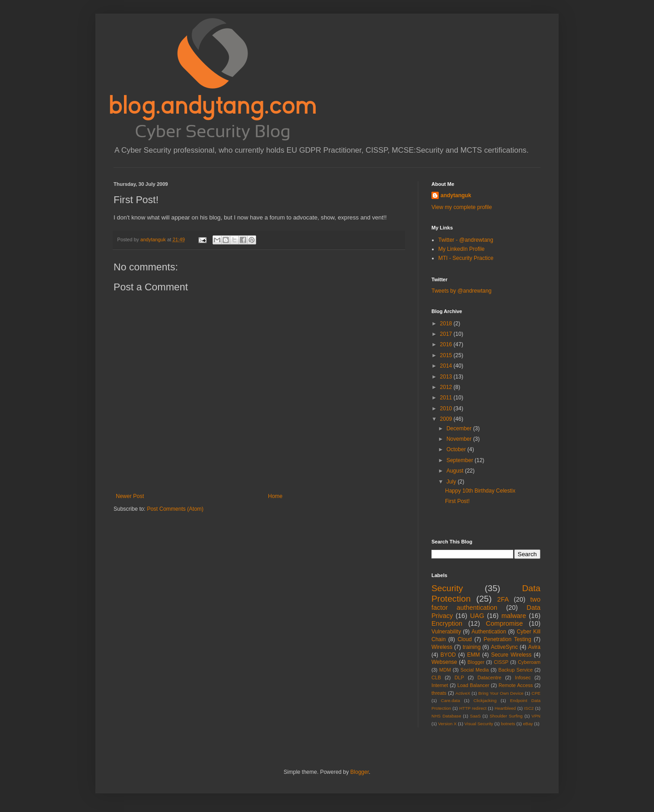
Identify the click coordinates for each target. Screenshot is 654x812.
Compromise (505, 623)
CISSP (501, 662)
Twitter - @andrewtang (466, 240)
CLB (436, 677)
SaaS (475, 716)
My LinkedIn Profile (461, 249)
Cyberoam (529, 662)
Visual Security (479, 724)
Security (447, 588)
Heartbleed (505, 708)
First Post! (457, 501)
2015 (447, 355)
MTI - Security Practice (466, 258)
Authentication (489, 632)
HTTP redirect (473, 708)
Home (275, 496)
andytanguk (456, 195)
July (452, 482)
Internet (440, 685)
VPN (536, 716)
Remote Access (516, 685)
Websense (444, 662)
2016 (447, 344)
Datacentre (489, 677)
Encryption (447, 623)
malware (514, 616)
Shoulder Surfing (506, 716)
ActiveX (463, 693)
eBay (528, 724)
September (461, 460)
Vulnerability (446, 632)
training (472, 647)
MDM (445, 670)
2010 (447, 408)
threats (439, 693)
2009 (447, 419)
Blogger (476, 662)
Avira (534, 647)
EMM (473, 655)
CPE (536, 693)
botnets (508, 724)
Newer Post (130, 496)
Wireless (442, 647)
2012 (447, 387)
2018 (447, 324)
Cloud (464, 639)
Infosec (523, 677)
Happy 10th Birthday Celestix (480, 491)
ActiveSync (504, 647)
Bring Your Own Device (501, 693)
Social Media (475, 670)
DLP (459, 677)
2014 (447, 366)
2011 (447, 398)
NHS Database (446, 716)
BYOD (448, 655)
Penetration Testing (508, 639)
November (460, 439)
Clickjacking (485, 700)
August (456, 471)
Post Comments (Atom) (175, 509)
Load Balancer (473, 685)
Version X (447, 724)
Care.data (451, 700)
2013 (447, 377)
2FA (503, 599)
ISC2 (529, 708)
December (460, 428)
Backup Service (515, 670)
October (457, 449)
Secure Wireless (511, 655)
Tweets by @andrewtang (461, 291)
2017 (447, 334)
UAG (477, 616)
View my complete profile (462, 207)
